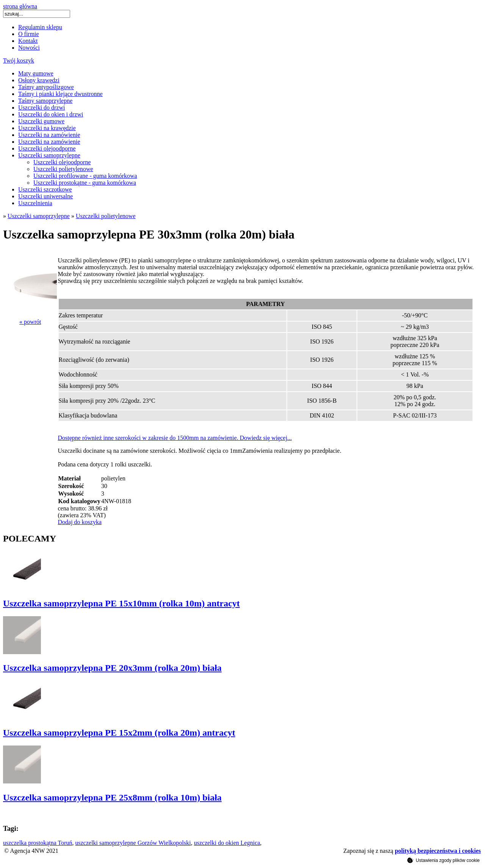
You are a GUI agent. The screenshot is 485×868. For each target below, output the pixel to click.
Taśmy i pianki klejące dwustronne (60, 94)
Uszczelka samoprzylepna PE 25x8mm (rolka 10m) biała (112, 797)
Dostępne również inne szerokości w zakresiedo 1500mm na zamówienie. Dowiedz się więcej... (175, 438)
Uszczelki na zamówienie (49, 135)
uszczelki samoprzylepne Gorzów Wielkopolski (133, 843)
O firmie (29, 34)
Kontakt (28, 41)
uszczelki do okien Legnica (227, 843)
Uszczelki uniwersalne (45, 196)
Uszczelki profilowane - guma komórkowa (85, 176)
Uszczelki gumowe (41, 121)
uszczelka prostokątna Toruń (38, 843)
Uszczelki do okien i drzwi (51, 114)
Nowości (29, 48)
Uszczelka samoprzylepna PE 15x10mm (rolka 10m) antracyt (121, 603)
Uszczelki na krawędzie (47, 128)
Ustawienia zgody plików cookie (444, 860)
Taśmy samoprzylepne (45, 101)
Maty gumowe (36, 73)
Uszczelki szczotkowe (45, 189)
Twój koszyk (19, 60)
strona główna (20, 6)
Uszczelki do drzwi (42, 108)
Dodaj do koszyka (80, 522)
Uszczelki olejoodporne (47, 148)
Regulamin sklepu (40, 27)
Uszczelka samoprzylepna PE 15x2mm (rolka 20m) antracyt (119, 733)
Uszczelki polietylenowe (63, 169)
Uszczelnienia (35, 203)
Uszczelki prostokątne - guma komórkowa (85, 183)
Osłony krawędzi (39, 80)
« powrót (30, 322)
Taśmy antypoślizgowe (46, 87)
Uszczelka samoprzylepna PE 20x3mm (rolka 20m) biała (112, 668)
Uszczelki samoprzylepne (49, 155)
